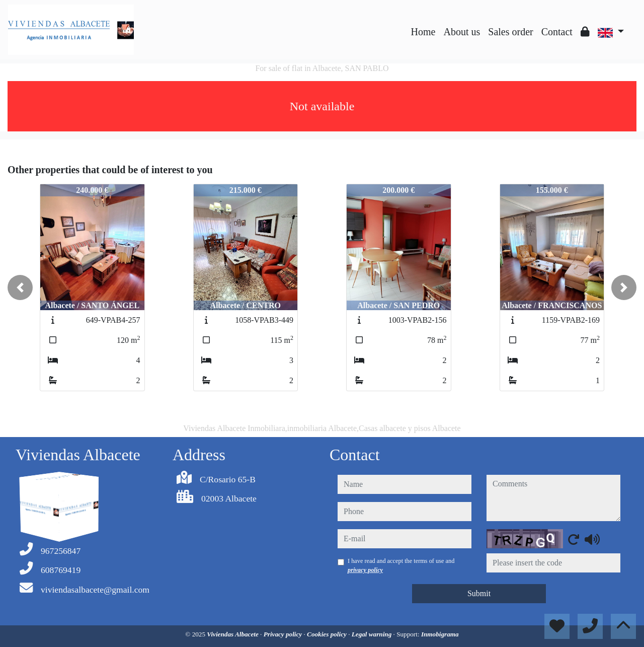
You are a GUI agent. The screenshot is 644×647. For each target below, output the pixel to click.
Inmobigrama (440, 634)
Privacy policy (284, 634)
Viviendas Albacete (233, 634)
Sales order (510, 32)
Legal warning (373, 634)
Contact (557, 32)
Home (423, 32)
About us (462, 32)
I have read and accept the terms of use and (401, 565)
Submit (479, 593)
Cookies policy (328, 634)
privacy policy (365, 570)
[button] (20, 287)
